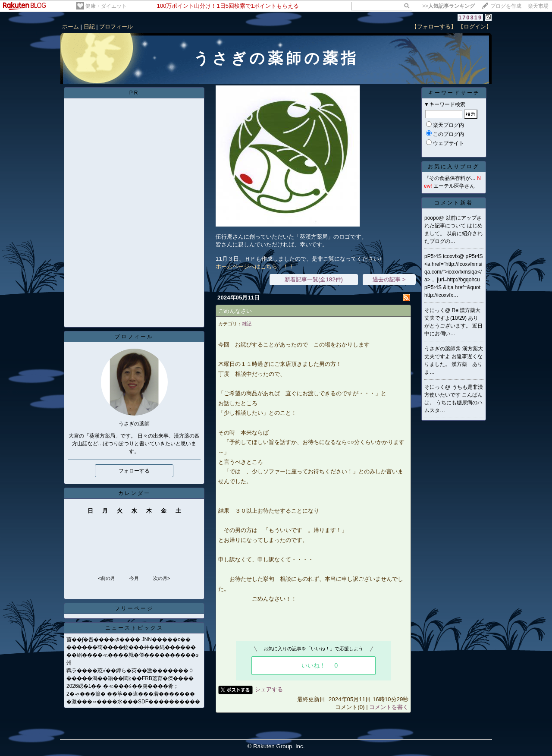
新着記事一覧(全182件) (314, 279)
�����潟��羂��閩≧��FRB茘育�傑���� (130, 678)
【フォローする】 (434, 27)
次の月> (162, 578)
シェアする (269, 689)
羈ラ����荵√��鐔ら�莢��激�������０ (130, 671)
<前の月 (106, 578)
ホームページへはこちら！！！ (255, 266)
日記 (89, 27)
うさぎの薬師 (440, 349)
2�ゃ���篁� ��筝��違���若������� (131, 694)
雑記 (247, 324)
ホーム (71, 27)
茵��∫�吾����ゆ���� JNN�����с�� (129, 639)
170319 (470, 17)
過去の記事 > (389, 279)
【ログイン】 (475, 27)
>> (448, 6)
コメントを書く (389, 707)
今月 (134, 578)
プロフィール (116, 27)
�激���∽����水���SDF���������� (133, 702)
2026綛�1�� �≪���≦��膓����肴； (122, 686)
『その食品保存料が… (450, 178)
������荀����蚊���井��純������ (131, 647)
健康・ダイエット (106, 6)
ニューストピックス (134, 628)
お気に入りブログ (454, 167)
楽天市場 (538, 6)
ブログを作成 (506, 6)
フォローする (134, 471)
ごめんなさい (235, 311)
